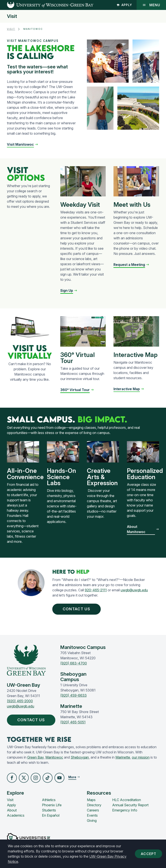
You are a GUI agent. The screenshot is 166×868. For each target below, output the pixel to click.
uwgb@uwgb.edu (134, 590)
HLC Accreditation (127, 800)
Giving (92, 821)
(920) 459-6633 (73, 695)
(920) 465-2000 (20, 701)
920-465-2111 (96, 590)
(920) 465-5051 (73, 722)
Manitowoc (54, 757)
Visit (12, 16)
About (12, 810)
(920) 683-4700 (74, 663)
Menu (151, 5)
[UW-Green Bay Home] (47, 5)
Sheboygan (80, 757)
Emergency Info (125, 810)
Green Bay (35, 757)
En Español (51, 815)
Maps (91, 800)
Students (49, 810)
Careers (93, 810)
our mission (141, 757)
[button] (23, 144)
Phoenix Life (52, 805)
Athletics (49, 800)
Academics (16, 815)
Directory (94, 805)
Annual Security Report (130, 805)
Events (92, 815)
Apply (124, 5)
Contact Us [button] (77, 609)
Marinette (123, 757)
